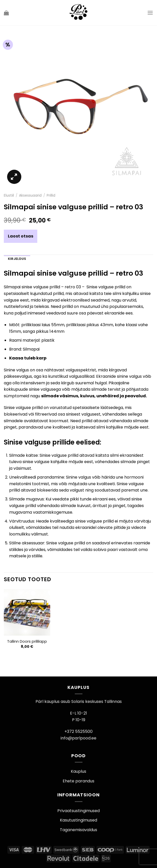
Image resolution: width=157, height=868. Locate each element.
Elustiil (9, 195)
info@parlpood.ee (78, 738)
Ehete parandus (78, 781)
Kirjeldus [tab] (17, 259)
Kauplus (78, 771)
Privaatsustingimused (78, 811)
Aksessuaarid (30, 195)
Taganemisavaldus (78, 830)
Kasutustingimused (78, 820)
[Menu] (150, 13)
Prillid (51, 195)
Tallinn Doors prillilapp (27, 642)
